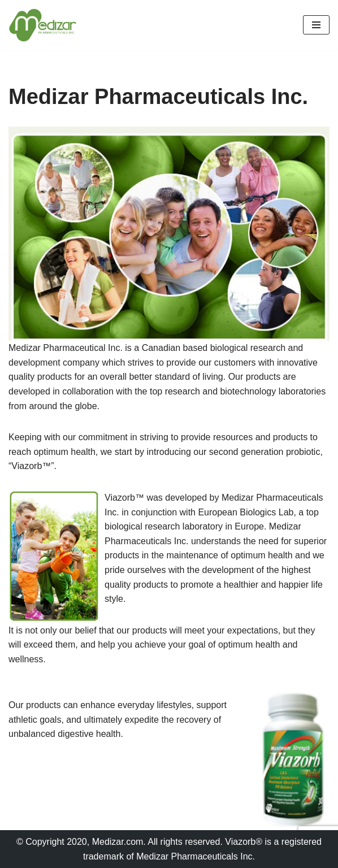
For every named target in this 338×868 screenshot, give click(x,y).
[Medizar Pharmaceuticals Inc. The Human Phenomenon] (42, 25)
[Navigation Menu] (316, 25)
